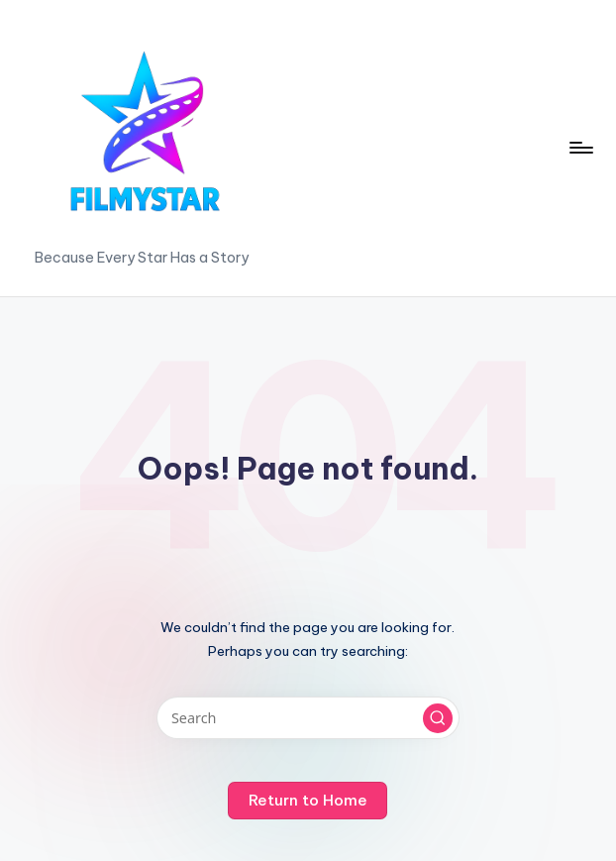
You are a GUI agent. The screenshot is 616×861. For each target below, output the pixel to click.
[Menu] (580, 148)
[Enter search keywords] (308, 718)
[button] (438, 718)
